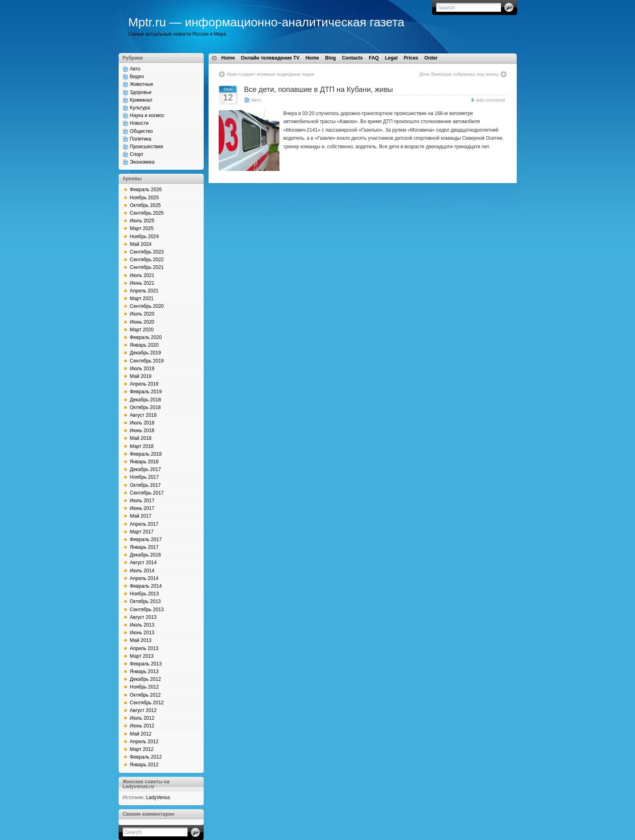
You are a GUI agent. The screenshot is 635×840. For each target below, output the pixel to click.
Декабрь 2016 (146, 555)
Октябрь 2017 (146, 485)
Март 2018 (142, 446)
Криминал (141, 100)
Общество (142, 131)
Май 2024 (141, 244)
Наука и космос (147, 115)
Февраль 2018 (146, 454)
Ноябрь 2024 (145, 237)
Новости (139, 123)
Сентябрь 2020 (147, 306)
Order (431, 58)
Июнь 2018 (142, 431)
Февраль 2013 (146, 664)
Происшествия (147, 147)
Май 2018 (141, 438)
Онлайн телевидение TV (270, 58)
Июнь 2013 (142, 633)
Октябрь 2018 (146, 407)
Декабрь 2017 (146, 469)
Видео (137, 77)
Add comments (490, 100)
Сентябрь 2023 (147, 252)
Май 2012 (141, 734)
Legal (391, 58)
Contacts (352, 58)
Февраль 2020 (146, 337)
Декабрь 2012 (146, 679)
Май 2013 (141, 640)
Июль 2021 (142, 275)
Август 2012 (143, 710)
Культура (140, 108)
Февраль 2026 (146, 190)
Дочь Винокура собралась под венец (459, 74)
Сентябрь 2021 (147, 267)
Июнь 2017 (142, 508)
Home (228, 58)
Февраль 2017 (146, 539)
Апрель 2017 (144, 524)
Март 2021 (142, 298)
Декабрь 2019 (146, 353)
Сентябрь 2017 (147, 493)
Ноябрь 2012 (145, 687)
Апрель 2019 (144, 384)
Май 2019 (141, 376)
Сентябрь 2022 (147, 260)
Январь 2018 (144, 462)
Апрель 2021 (144, 291)
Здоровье (141, 92)
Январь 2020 (144, 345)
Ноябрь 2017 (145, 477)
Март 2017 (142, 532)
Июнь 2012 (142, 726)
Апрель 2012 (144, 742)
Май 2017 (141, 516)
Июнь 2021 (142, 283)
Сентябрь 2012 (147, 703)
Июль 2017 (142, 501)
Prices (411, 58)
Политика (141, 139)
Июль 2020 (142, 314)
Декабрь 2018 (146, 400)
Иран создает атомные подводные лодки (271, 74)
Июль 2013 (142, 625)
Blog (331, 58)
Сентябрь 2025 (147, 213)
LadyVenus (158, 797)
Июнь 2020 (142, 322)
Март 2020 (142, 330)
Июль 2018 (142, 423)
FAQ (374, 58)
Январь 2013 (144, 672)
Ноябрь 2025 (145, 198)
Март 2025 (142, 228)
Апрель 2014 (144, 578)
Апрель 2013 (144, 648)
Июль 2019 (142, 369)
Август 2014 (143, 563)
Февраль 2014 (146, 586)
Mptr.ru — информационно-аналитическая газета (266, 22)
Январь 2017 (144, 547)
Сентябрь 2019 (147, 361)
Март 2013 (142, 656)
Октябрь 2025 (146, 205)
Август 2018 (143, 415)
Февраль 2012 (146, 757)
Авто (135, 69)
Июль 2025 (142, 221)
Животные (142, 84)
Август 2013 (143, 617)
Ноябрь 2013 (145, 594)
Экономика (142, 162)
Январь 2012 (144, 765)
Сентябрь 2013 (147, 610)
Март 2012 (142, 749)
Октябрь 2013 (146, 601)
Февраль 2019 (146, 392)
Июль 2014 (142, 571)
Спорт (137, 154)
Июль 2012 (142, 718)
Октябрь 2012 (146, 695)
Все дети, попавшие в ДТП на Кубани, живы (319, 90)
